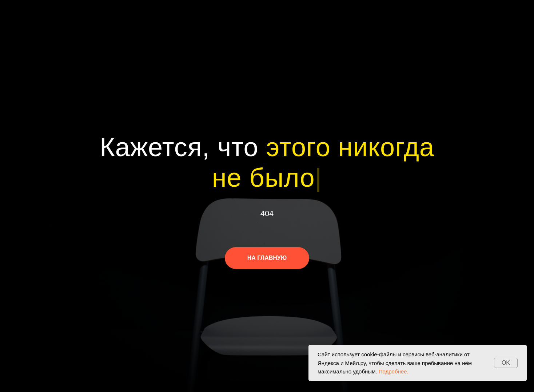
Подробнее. (394, 371)
